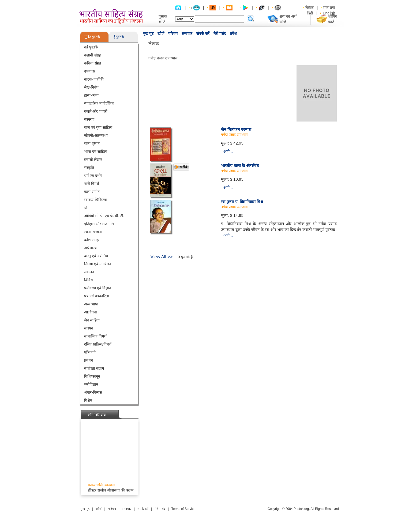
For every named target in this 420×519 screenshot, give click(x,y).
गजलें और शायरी (96, 111)
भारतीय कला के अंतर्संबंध (240, 166)
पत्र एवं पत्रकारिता (97, 296)
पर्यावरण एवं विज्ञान (98, 288)
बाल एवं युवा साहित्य (98, 127)
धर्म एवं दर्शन (93, 176)
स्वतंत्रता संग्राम (94, 368)
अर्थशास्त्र (90, 248)
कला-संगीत (92, 192)
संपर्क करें (203, 33)
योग (87, 208)
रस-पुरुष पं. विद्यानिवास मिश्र (242, 202)
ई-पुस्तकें (119, 37)
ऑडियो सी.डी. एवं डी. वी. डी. (104, 216)
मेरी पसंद (220, 33)
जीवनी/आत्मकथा (96, 135)
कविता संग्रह (93, 63)
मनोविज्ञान (91, 384)
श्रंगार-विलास (93, 392)
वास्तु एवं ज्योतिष (96, 256)
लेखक (310, 7)
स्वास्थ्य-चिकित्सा (95, 200)
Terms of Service (183, 509)
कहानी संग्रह (92, 55)
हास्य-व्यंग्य (91, 95)
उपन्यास (90, 71)
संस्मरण (89, 119)
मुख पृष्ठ (148, 33)
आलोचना (91, 312)
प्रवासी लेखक (93, 160)
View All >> (162, 257)
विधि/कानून (92, 376)
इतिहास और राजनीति (99, 224)
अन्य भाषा (91, 304)
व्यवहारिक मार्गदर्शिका (99, 103)
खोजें (161, 33)
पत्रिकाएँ (90, 352)
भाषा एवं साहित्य (96, 151)
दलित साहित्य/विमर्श (98, 344)
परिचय (173, 33)
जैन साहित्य (92, 320)
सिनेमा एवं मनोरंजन (98, 264)
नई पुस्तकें (91, 47)
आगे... (228, 151)
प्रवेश (233, 33)
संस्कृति (89, 168)
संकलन (89, 272)
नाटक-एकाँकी (94, 79)
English (329, 13)
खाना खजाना (93, 232)
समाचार (187, 33)
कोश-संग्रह (91, 240)
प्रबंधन (89, 360)
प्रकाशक (329, 7)
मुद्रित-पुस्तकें (92, 37)
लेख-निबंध (91, 87)
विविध (89, 280)
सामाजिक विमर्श (95, 336)
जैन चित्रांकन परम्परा (236, 129)
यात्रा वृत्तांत (92, 143)
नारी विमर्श (92, 184)
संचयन (89, 328)
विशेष (88, 400)
